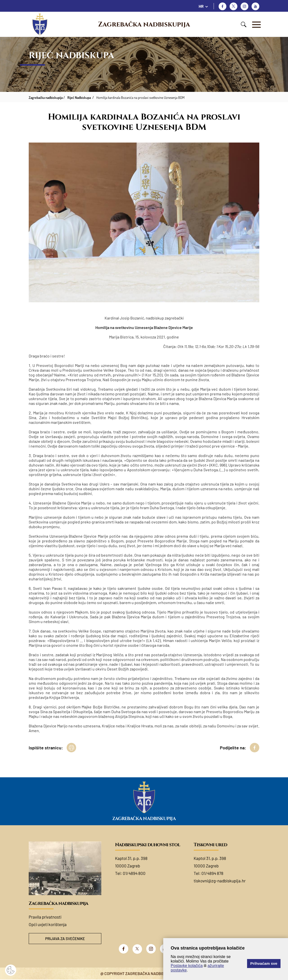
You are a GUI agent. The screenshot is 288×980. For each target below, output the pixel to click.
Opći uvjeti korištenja (48, 924)
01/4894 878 (212, 873)
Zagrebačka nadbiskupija (144, 24)
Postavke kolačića (187, 966)
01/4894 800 (134, 873)
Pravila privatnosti (45, 917)
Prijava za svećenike (65, 939)
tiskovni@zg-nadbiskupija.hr (220, 881)
